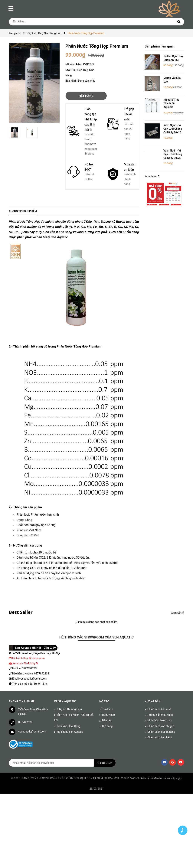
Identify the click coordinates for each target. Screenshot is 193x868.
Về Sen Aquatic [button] (65, 701)
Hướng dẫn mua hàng (160, 715)
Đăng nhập (108, 715)
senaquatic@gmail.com (32, 732)
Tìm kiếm (108, 709)
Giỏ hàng (107, 726)
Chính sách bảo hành (160, 737)
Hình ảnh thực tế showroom (28, 658)
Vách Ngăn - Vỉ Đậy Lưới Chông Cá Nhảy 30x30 (173, 154)
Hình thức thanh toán (160, 720)
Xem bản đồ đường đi (23, 663)
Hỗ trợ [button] (104, 701)
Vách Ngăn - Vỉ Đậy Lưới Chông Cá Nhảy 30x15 (173, 129)
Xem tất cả (178, 613)
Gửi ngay (106, 763)
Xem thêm (152, 176)
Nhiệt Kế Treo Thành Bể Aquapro (171, 103)
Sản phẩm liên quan (160, 46)
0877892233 (26, 722)
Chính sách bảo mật (159, 709)
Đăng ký (107, 720)
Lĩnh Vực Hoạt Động (69, 726)
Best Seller (21, 612)
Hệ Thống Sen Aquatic (70, 732)
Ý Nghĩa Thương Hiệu (69, 709)
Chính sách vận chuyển (161, 726)
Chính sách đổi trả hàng (161, 732)
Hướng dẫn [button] (153, 701)
